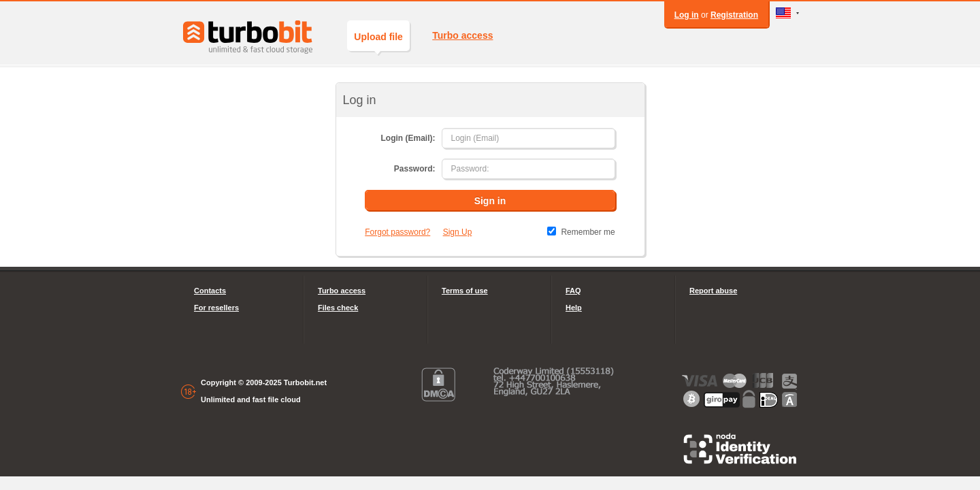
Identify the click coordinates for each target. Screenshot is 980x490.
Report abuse (713, 291)
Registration (734, 15)
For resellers (216, 308)
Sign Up (458, 232)
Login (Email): (408, 138)
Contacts (210, 291)
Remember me (588, 232)
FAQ (573, 291)
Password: (415, 169)
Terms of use (465, 291)
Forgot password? (397, 232)
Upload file (378, 41)
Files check (338, 308)
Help (574, 308)
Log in (687, 15)
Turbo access (462, 35)
